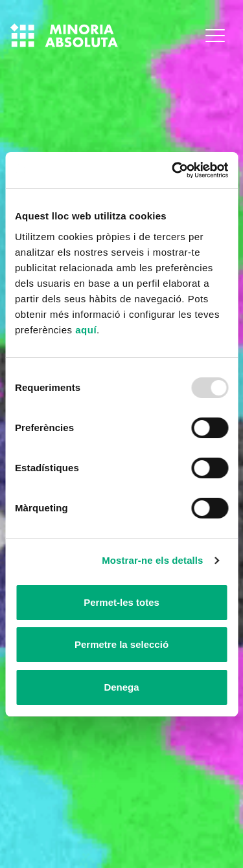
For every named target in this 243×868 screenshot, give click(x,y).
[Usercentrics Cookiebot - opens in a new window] (173, 171)
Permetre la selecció (121, 644)
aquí (86, 330)
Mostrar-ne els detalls (152, 560)
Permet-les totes (121, 602)
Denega (121, 687)
